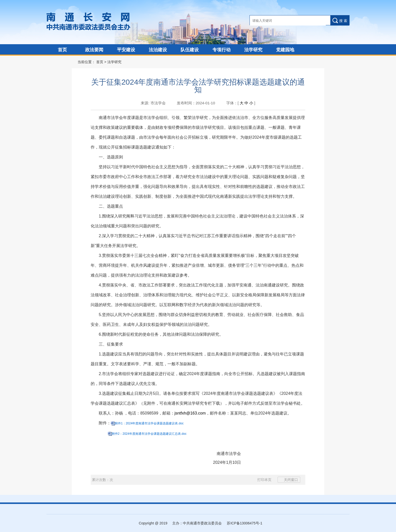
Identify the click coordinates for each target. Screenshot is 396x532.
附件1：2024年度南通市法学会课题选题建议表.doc (149, 423)
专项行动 (221, 50)
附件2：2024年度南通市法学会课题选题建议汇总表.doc (149, 434)
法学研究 (253, 50)
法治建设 (158, 50)
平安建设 (126, 50)
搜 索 (340, 20)
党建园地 (285, 50)
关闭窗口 (289, 480)
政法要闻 (94, 50)
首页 (62, 50)
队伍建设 (190, 50)
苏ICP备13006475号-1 (244, 523)
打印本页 (262, 480)
